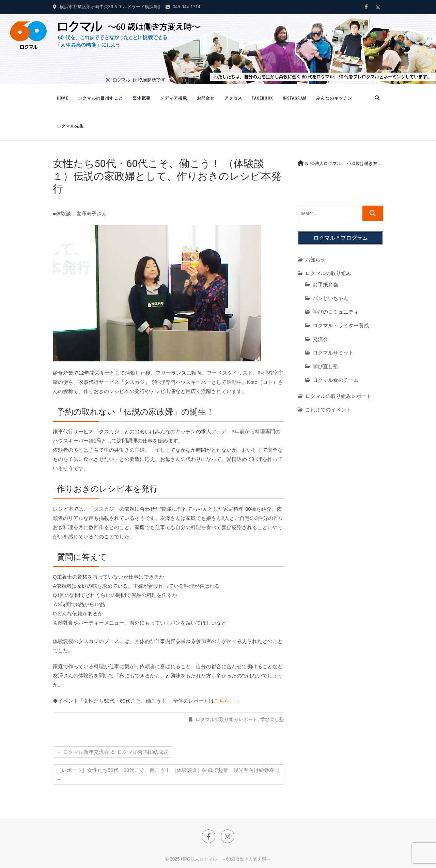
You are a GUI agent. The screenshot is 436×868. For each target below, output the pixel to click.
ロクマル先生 (70, 126)
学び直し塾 (272, 719)
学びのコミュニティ (336, 312)
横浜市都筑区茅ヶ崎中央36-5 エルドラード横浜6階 (107, 7)
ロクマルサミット (333, 353)
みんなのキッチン (334, 98)
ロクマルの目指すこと (100, 98)
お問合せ (206, 98)
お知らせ (315, 260)
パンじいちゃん (331, 298)
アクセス (233, 98)
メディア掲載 (174, 98)
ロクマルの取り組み (328, 273)
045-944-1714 (183, 7)
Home (63, 98)
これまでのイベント (328, 410)
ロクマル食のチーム (336, 380)
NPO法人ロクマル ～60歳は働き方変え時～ (226, 859)
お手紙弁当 (325, 285)
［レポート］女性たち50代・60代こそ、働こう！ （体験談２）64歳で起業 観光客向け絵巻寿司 (168, 775)
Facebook (262, 98)
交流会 (320, 339)
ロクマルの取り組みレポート (227, 719)
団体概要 (142, 98)
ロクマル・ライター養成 (341, 325)
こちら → (227, 701)
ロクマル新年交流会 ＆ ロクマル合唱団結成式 (112, 752)
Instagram (295, 98)
